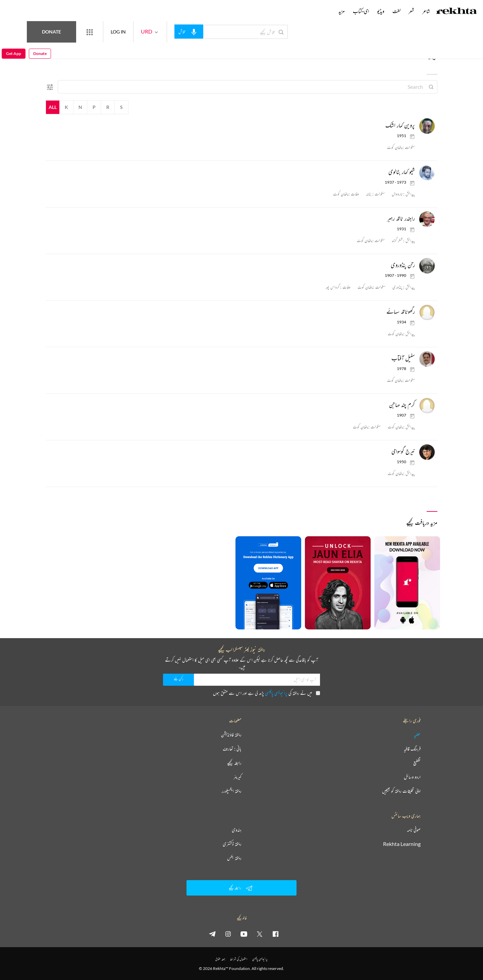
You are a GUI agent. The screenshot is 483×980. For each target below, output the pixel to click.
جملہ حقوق (220, 959)
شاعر (426, 11)
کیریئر (237, 777)
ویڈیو (381, 11)
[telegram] (212, 934)
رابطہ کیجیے (234, 763)
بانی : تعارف (232, 749)
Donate (79, 32)
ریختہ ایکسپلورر (232, 791)
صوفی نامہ (414, 830)
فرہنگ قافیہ (412, 749)
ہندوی (237, 830)
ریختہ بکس (234, 858)
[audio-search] (213, 32)
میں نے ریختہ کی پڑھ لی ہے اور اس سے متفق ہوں (266, 693)
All (53, 107)
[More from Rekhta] (114, 32)
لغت (396, 11)
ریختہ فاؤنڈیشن (231, 735)
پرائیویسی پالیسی (276, 693)
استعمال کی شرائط (239, 959)
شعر (411, 11)
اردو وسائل (412, 777)
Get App (14, 32)
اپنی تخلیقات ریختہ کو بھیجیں (401, 791)
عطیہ (417, 735)
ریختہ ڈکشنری (232, 844)
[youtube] (244, 934)
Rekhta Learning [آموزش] (402, 844)
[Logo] (457, 12)
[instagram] (228, 934)
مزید (342, 11)
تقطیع (417, 763)
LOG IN (143, 32)
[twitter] (260, 934)
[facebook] (275, 934)
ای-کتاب (361, 11)
